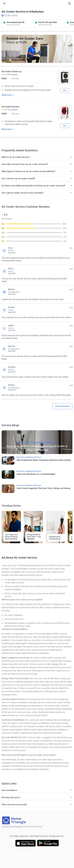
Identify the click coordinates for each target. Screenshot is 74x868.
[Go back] (5, 4)
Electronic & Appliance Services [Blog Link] (29, 457)
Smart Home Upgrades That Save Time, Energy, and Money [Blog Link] (44, 488)
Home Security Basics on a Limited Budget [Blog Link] (36, 474)
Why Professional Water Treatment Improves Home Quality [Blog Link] (44, 460)
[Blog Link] (37, 442)
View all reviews (62, 406)
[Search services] (69, 4)
